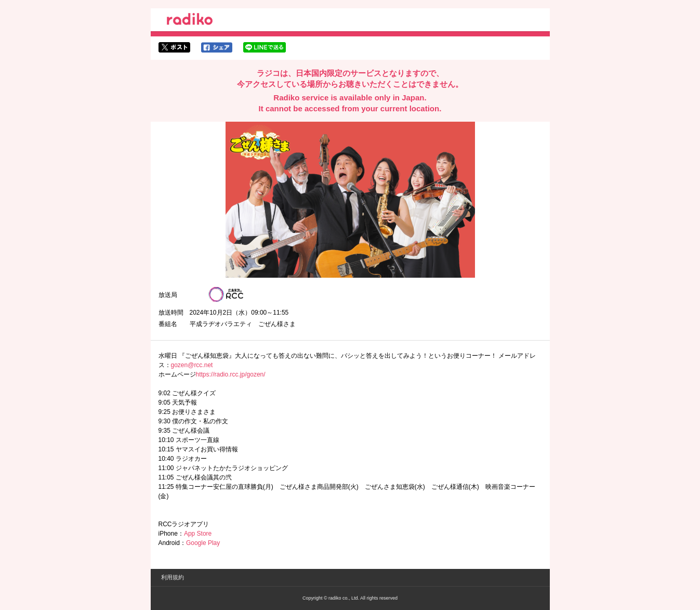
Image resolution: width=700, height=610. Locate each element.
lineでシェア (265, 47)
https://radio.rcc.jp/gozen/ (231, 374)
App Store (198, 534)
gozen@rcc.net (192, 365)
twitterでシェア (174, 47)
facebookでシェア (217, 47)
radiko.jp (190, 21)
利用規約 (173, 577)
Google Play (203, 543)
